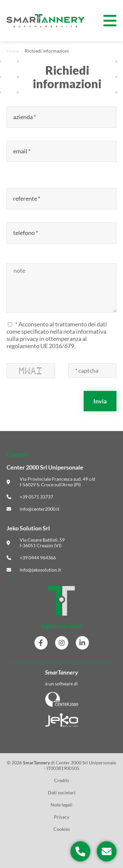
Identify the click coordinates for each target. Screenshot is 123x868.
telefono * (26, 233)
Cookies (62, 829)
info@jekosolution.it (40, 570)
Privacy (61, 817)
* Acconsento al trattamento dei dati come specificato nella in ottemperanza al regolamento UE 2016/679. (57, 335)
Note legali (61, 805)
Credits (62, 780)
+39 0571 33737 (36, 497)
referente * (27, 199)
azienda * (25, 117)
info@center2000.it (40, 509)
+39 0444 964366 (38, 558)
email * (22, 151)
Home (13, 51)
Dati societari (62, 792)
